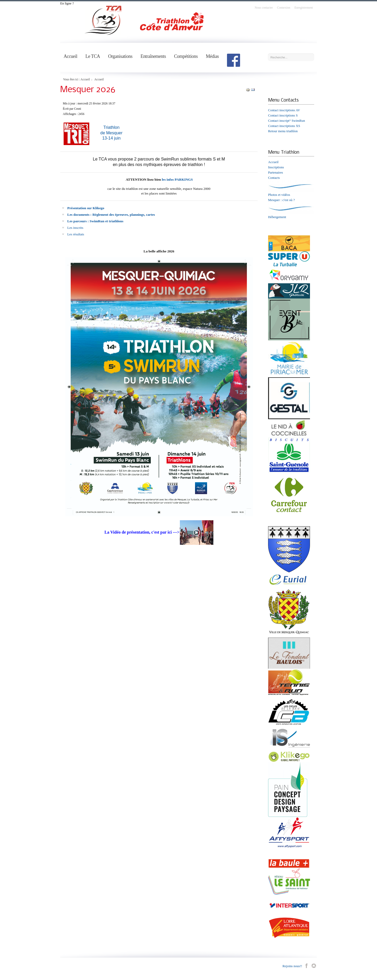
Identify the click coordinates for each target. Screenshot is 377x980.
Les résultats (76, 234)
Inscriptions (276, 167)
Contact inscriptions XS (284, 126)
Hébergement (277, 217)
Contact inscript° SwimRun (287, 121)
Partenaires (276, 173)
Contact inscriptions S (283, 115)
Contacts (274, 178)
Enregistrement (304, 8)
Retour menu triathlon (283, 131)
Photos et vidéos (279, 195)
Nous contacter (264, 8)
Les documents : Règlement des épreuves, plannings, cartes (111, 215)
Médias (212, 56)
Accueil (70, 56)
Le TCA (93, 56)
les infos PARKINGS (177, 179)
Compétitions (186, 56)
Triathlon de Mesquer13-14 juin (111, 133)
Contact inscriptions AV (284, 110)
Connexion (284, 8)
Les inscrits (75, 228)
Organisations (120, 56)
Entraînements (153, 56)
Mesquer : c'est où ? (281, 200)
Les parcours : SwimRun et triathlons (95, 221)
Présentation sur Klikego (86, 208)
